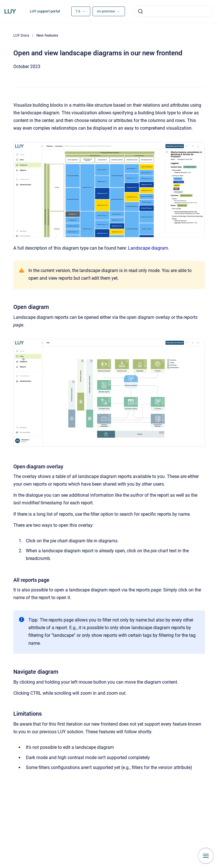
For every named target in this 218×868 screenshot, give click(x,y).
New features (47, 35)
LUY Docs (21, 35)
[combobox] (174, 11)
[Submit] (141, 11)
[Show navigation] (206, 856)
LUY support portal (45, 11)
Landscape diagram (148, 248)
